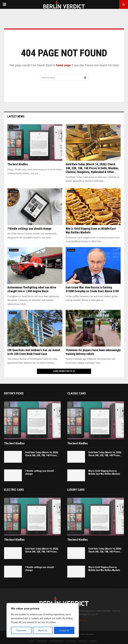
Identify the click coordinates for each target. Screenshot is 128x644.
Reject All (43, 630)
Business (71, 127)
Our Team (71, 641)
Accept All (64, 630)
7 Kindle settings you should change (29, 229)
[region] (43, 620)
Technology (14, 127)
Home (31, 641)
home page (63, 65)
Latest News (16, 116)
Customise (21, 630)
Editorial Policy (57, 641)
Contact (93, 641)
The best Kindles (18, 164)
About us (83, 641)
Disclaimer (42, 641)
